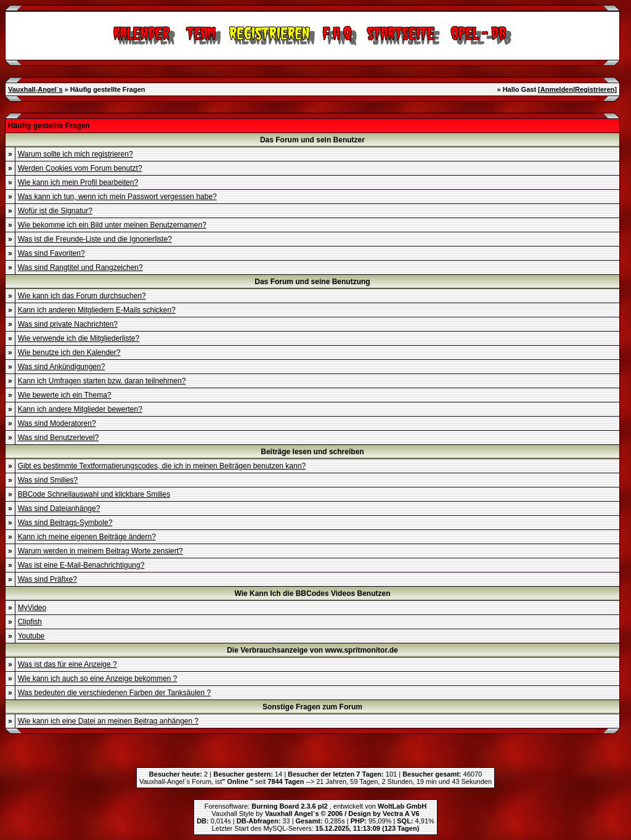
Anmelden (557, 89)
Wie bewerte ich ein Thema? (65, 395)
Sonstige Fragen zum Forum (312, 707)
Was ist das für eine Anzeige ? (67, 664)
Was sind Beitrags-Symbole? (65, 523)
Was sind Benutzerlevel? (59, 438)
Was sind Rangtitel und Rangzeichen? (80, 267)
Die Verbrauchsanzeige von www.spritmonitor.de (312, 650)
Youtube (31, 636)
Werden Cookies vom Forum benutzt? (80, 168)
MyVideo (32, 608)
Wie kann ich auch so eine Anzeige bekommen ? (98, 679)
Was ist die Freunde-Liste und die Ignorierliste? (95, 239)
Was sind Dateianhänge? (59, 508)
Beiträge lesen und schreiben (312, 452)
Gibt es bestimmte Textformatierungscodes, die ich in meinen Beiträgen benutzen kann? (162, 466)
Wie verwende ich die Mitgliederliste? (79, 338)
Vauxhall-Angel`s (35, 89)
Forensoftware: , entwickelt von (315, 806)
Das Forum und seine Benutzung (312, 282)
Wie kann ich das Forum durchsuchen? (82, 296)
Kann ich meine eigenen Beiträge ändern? (87, 537)
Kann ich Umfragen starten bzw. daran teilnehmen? (102, 381)
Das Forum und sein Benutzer (312, 140)
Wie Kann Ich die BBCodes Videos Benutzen (312, 593)
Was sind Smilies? (48, 480)
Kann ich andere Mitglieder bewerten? (80, 409)
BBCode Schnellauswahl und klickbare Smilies (94, 494)
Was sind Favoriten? (51, 253)
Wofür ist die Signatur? (55, 211)
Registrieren (595, 89)
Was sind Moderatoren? (57, 423)
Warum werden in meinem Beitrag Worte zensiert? (100, 551)
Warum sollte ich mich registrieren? (75, 154)
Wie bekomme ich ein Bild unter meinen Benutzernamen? (112, 225)
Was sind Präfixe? (47, 579)
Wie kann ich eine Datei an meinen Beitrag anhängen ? (108, 721)
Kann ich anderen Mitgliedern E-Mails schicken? (97, 310)
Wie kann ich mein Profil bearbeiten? (78, 182)
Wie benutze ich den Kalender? (69, 353)
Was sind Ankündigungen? (62, 367)
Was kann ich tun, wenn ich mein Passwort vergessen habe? (117, 197)
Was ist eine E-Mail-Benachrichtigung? (81, 565)
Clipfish (30, 622)
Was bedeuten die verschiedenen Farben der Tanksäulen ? (115, 693)
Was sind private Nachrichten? (68, 324)
